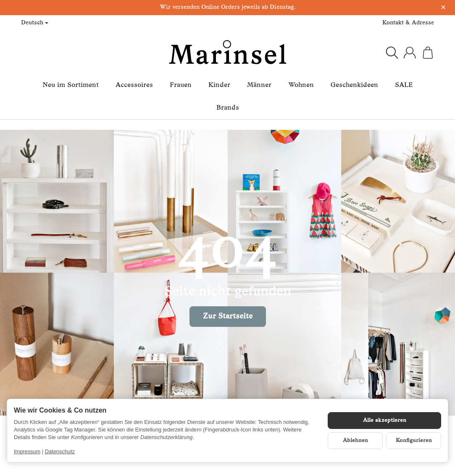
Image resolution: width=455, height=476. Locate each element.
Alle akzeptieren (385, 420)
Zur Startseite (228, 317)
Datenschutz (60, 451)
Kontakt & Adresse (408, 23)
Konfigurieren (414, 440)
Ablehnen (355, 440)
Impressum (27, 451)
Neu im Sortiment (71, 85)
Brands (228, 108)
